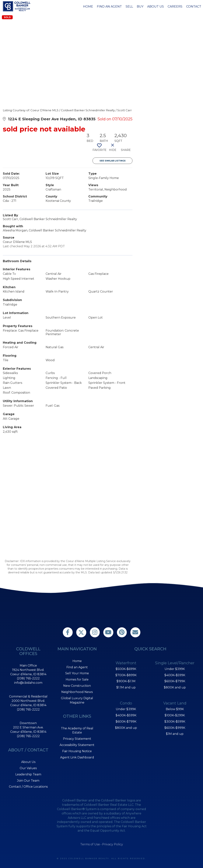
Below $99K (175, 709)
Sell (129, 7)
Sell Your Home (77, 673)
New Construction (77, 686)
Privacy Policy (113, 844)
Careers (175, 7)
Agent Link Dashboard (77, 757)
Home (88, 7)
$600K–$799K (126, 722)
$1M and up (175, 734)
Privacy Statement (77, 739)
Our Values (28, 768)
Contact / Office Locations (28, 787)
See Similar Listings (113, 161)
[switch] (99, 149)
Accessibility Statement (77, 745)
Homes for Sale (77, 679)
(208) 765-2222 (28, 678)
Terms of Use (90, 844)
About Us (156, 7)
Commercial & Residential (28, 696)
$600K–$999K (175, 728)
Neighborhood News (77, 692)
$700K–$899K (126, 675)
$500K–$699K (126, 669)
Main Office (28, 666)
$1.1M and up (126, 687)
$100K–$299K (175, 715)
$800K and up (126, 728)
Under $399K (126, 709)
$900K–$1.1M (126, 681)
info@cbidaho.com (28, 683)
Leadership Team (28, 774)
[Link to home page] (17, 6)
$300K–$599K (175, 722)
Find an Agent (109, 7)
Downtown (28, 723)
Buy (140, 7)
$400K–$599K (126, 715)
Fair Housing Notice (77, 751)
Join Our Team (28, 781)
